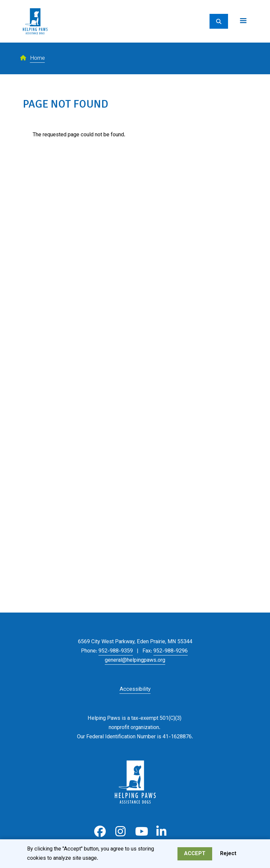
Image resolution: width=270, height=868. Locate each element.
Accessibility (135, 689)
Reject (228, 855)
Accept (195, 855)
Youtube (141, 832)
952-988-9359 (116, 651)
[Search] (219, 21)
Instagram (120, 832)
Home (38, 58)
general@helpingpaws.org (135, 660)
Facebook (100, 832)
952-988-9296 (171, 651)
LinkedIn (161, 832)
